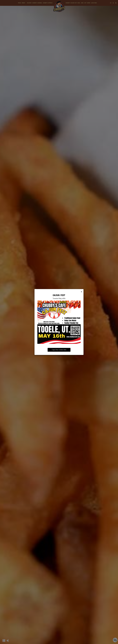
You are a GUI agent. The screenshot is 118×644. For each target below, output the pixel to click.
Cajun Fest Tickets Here (59, 350)
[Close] (81, 292)
